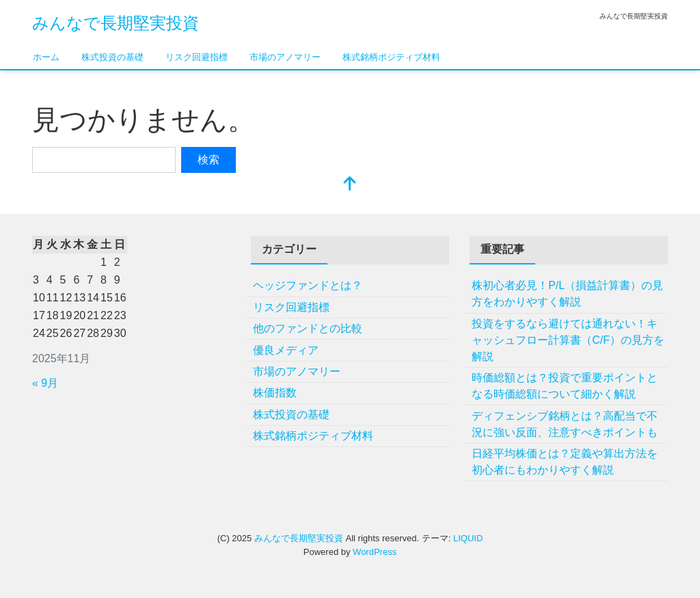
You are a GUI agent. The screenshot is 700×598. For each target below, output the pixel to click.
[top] (350, 185)
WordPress (375, 552)
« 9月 (45, 383)
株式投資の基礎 (112, 57)
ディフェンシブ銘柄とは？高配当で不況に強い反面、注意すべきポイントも (565, 424)
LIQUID (468, 538)
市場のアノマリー (285, 57)
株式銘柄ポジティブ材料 (391, 57)
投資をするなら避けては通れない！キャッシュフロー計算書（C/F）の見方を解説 (568, 340)
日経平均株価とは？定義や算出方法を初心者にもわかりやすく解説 (565, 462)
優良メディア (286, 350)
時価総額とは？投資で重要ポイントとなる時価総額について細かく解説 (565, 386)
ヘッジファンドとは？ (308, 285)
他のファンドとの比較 (308, 328)
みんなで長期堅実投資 (116, 23)
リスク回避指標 (197, 57)
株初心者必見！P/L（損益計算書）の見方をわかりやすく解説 (567, 294)
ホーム (46, 57)
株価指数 (275, 393)
